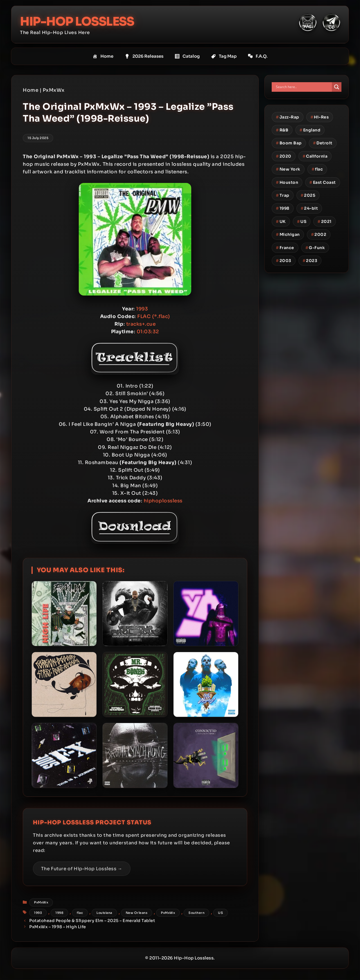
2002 (319, 234)
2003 (284, 261)
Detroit (323, 143)
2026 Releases (144, 56)
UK (281, 221)
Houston (287, 182)
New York (288, 169)
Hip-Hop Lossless (84, 21)
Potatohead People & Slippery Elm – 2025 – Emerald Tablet (92, 921)
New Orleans (137, 913)
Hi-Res (320, 117)
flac (80, 913)
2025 (308, 195)
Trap (283, 195)
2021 (325, 221)
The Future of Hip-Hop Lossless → (82, 869)
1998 (59, 913)
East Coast (323, 182)
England (310, 130)
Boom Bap (289, 143)
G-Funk (315, 248)
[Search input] (303, 87)
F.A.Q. (258, 56)
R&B (282, 130)
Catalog (187, 56)
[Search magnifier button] (337, 87)
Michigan (288, 234)
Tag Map (224, 56)
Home (103, 56)
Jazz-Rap (288, 117)
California (315, 156)
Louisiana (104, 913)
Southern (196, 913)
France (285, 248)
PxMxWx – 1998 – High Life (58, 927)
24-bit (309, 208)
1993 (38, 913)
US (220, 913)
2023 (310, 261)
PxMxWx (54, 90)
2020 (284, 156)
